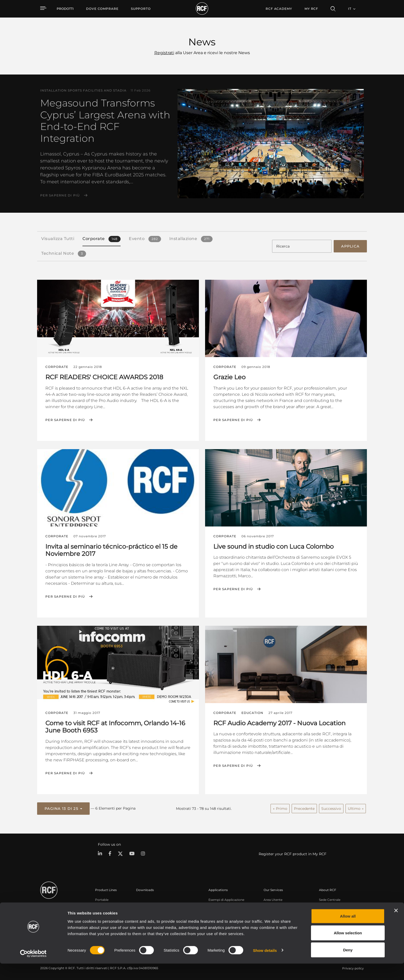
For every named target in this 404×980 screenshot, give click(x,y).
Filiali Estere (328, 905)
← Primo (280, 807)
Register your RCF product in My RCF (293, 853)
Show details (265, 967)
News (323, 919)
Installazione (105, 912)
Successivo (331, 807)
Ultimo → (356, 807)
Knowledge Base (277, 912)
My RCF (311, 9)
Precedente (304, 807)
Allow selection (348, 949)
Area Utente (273, 898)
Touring (101, 905)
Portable (102, 898)
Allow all (348, 932)
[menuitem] (102, 9)
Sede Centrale (330, 898)
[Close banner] (396, 927)
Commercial (105, 919)
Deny (348, 966)
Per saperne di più (60, 195)
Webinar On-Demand (280, 919)
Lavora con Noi (331, 912)
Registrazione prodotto (282, 905)
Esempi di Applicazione (226, 898)
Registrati (164, 53)
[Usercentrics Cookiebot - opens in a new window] (33, 970)
